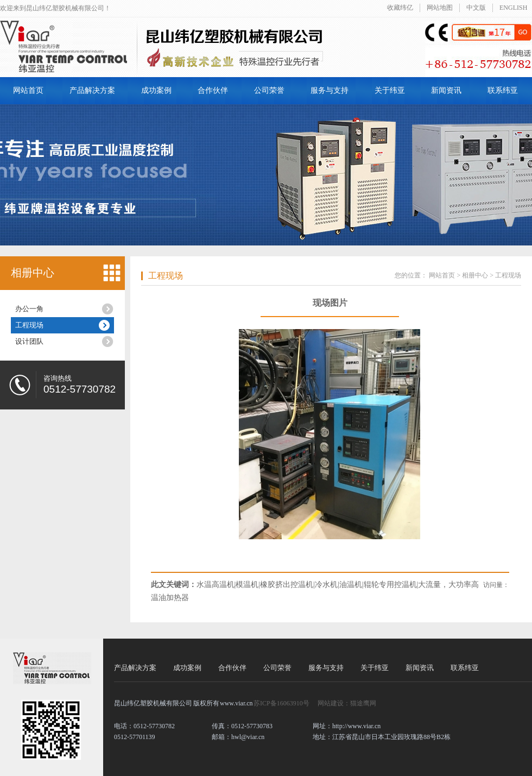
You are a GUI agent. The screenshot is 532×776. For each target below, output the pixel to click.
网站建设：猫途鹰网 (347, 703)
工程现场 (29, 325)
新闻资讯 (446, 90)
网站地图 (440, 8)
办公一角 (29, 309)
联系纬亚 (503, 90)
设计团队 (29, 341)
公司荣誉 (269, 90)
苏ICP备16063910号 (281, 703)
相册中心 (33, 273)
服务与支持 (330, 90)
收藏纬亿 (400, 8)
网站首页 (28, 90)
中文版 (476, 8)
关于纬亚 (390, 90)
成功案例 (156, 90)
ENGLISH (513, 8)
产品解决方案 (92, 90)
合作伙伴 (213, 90)
